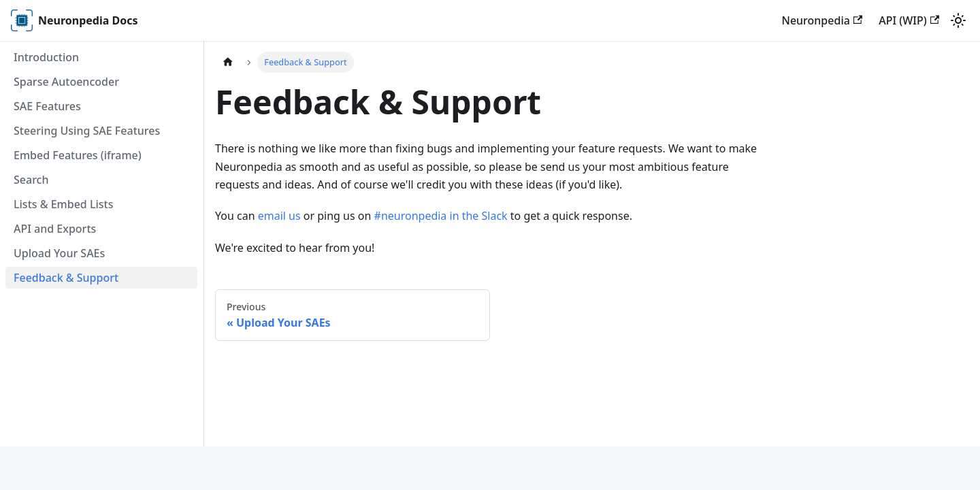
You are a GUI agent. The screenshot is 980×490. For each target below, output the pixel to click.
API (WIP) (909, 20)
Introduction (46, 57)
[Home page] (228, 62)
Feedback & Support (66, 278)
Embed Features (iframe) (78, 155)
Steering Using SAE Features (87, 131)
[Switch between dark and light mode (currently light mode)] (958, 20)
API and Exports (55, 229)
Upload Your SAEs (59, 253)
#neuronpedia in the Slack (441, 216)
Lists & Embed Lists (63, 204)
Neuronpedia (822, 20)
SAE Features (47, 106)
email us (279, 216)
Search (31, 180)
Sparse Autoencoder (66, 82)
